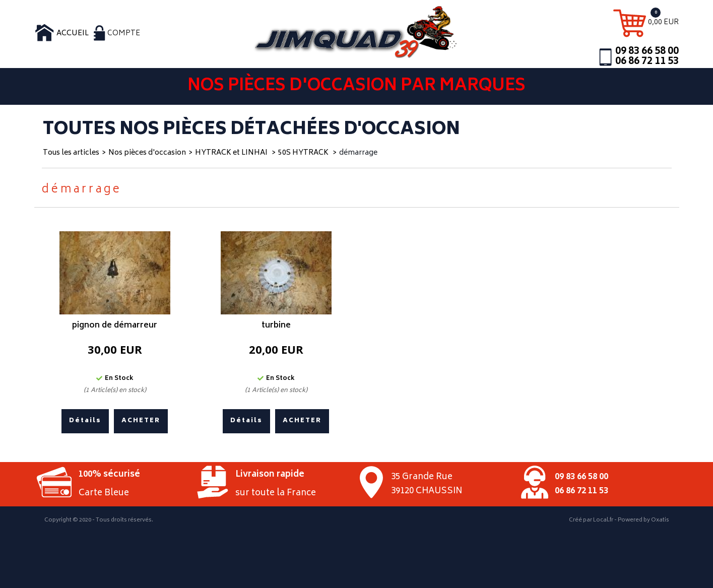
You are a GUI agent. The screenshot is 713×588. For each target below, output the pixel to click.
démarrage (358, 153)
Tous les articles (71, 153)
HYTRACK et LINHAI (232, 153)
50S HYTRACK (304, 153)
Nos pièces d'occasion (147, 153)
